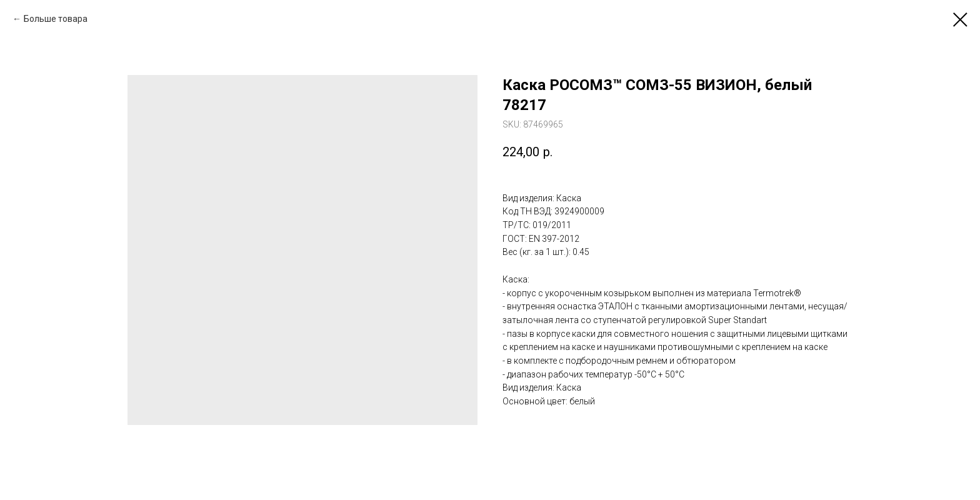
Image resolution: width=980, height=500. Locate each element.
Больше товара (56, 19)
